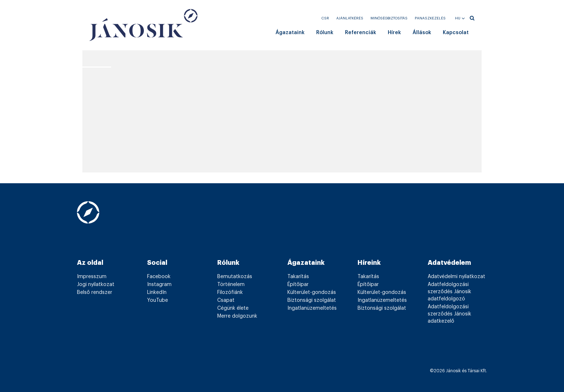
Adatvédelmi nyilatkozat (456, 277)
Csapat (226, 300)
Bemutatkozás (235, 277)
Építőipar (298, 285)
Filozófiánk (230, 292)
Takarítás (298, 277)
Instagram (159, 285)
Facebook (159, 277)
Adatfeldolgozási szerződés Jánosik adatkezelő (449, 314)
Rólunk (325, 33)
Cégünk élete (233, 308)
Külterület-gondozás (312, 292)
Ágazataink (290, 33)
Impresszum (92, 277)
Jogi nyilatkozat (96, 285)
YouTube (158, 300)
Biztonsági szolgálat (312, 300)
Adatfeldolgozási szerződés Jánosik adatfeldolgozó (449, 292)
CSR (325, 18)
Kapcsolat (456, 33)
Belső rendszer (95, 292)
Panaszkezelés (430, 18)
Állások (422, 33)
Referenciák (361, 33)
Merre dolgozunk (237, 316)
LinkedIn (157, 292)
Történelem (231, 285)
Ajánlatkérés (350, 18)
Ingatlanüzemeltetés (312, 308)
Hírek (394, 33)
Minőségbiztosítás (389, 18)
